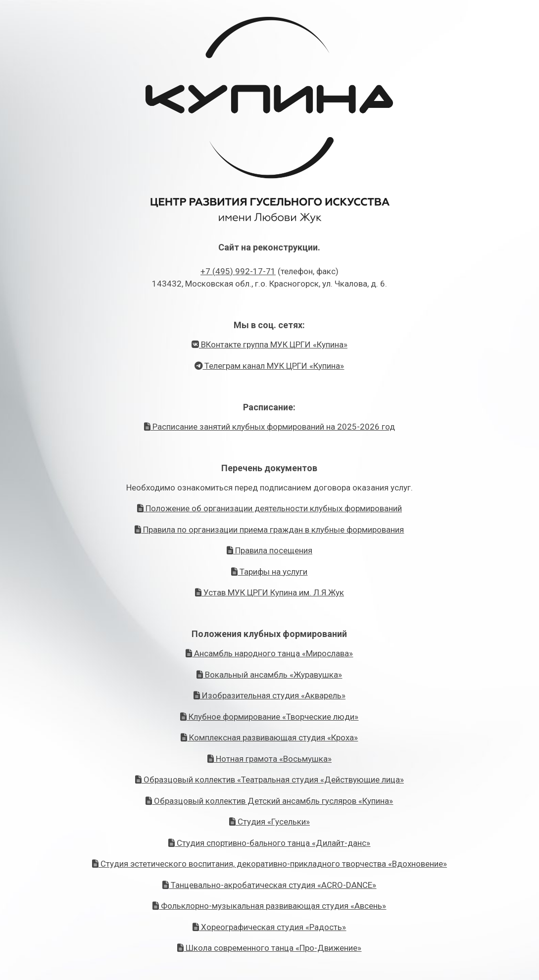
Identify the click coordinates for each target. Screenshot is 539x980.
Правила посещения (269, 550)
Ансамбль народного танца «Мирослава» (269, 653)
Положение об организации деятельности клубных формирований (269, 508)
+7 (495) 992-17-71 (238, 271)
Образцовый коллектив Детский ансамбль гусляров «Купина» (269, 801)
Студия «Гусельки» (269, 822)
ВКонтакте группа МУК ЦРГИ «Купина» (269, 344)
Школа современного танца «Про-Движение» (269, 948)
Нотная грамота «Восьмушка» (269, 759)
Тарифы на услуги (269, 572)
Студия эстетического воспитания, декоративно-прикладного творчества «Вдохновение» (269, 864)
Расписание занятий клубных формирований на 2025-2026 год (269, 427)
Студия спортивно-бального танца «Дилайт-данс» (269, 843)
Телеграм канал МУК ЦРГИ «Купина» (269, 366)
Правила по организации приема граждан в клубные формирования (269, 530)
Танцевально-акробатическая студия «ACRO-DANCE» (269, 885)
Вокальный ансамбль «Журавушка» (269, 675)
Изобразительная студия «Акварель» (269, 695)
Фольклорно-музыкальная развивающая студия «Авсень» (269, 906)
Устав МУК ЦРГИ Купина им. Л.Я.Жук (269, 592)
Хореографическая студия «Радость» (269, 927)
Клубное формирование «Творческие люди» (269, 717)
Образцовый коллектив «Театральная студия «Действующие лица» (269, 780)
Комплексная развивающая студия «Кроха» (269, 737)
